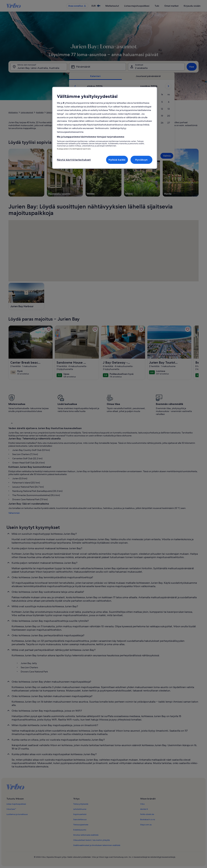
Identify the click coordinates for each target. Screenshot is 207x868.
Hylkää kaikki (117, 160)
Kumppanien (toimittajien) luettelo (74, 149)
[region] (105, 128)
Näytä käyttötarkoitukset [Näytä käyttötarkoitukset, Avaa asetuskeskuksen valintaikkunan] (74, 160)
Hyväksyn (141, 160)
